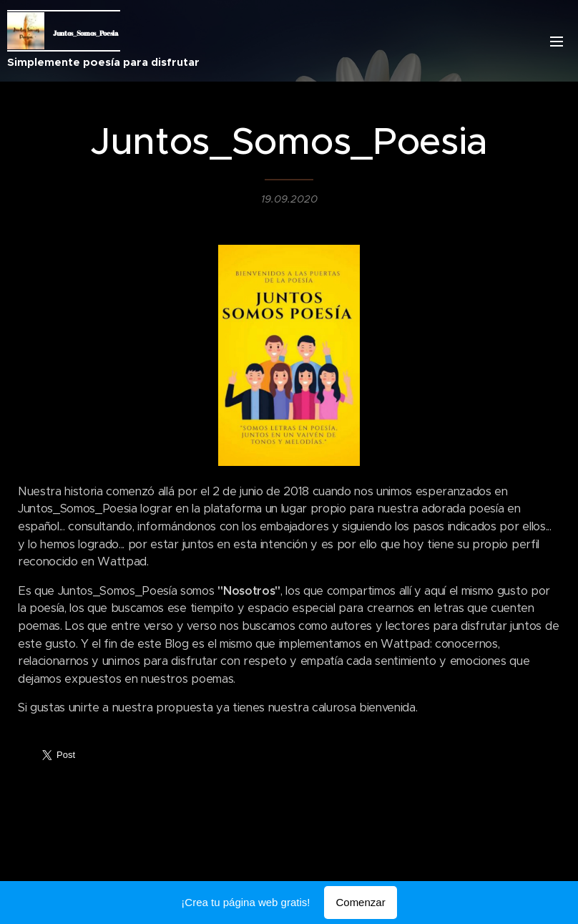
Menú (557, 42)
